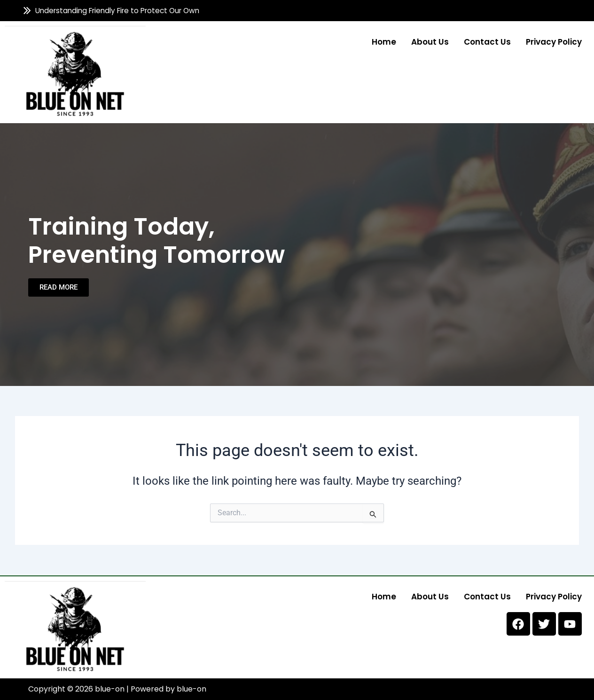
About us (430, 41)
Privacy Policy (554, 41)
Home (384, 41)
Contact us (487, 41)
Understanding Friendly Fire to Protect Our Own (117, 11)
